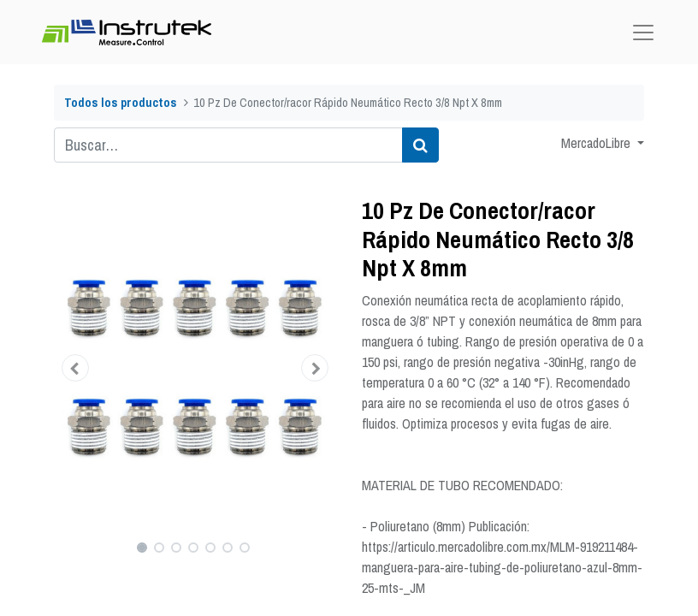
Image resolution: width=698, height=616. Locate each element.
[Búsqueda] (420, 145)
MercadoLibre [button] (597, 143)
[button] (75, 368)
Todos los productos (121, 102)
